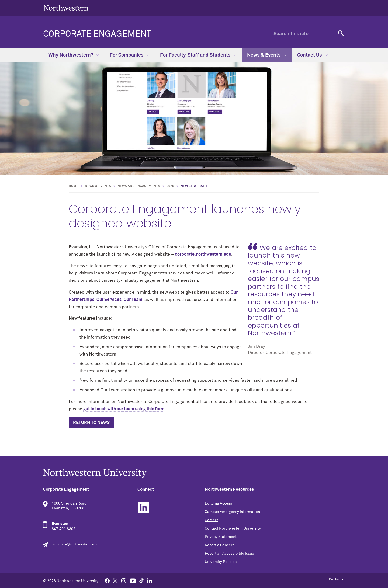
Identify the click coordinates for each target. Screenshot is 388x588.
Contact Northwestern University (233, 528)
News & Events (267, 55)
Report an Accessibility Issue (229, 554)
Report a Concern (220, 545)
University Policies (221, 562)
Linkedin (143, 508)
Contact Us (312, 55)
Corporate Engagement (97, 34)
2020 (170, 186)
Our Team (133, 300)
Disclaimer (337, 580)
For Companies (129, 55)
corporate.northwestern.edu (203, 254)
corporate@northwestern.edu (75, 545)
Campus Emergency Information (232, 512)
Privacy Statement (221, 537)
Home (74, 186)
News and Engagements (139, 186)
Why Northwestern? (74, 55)
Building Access (218, 503)
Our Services (109, 300)
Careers (212, 520)
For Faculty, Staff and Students (198, 55)
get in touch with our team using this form (124, 409)
